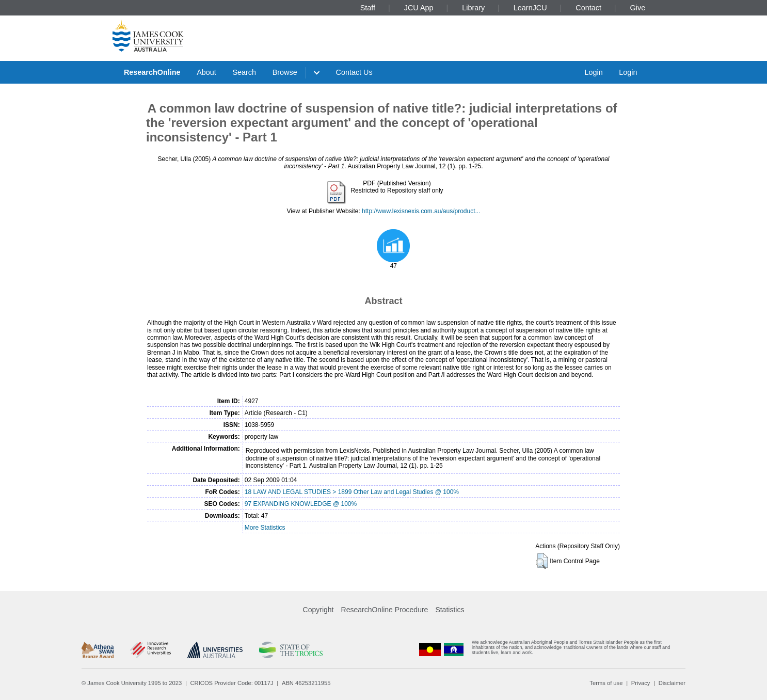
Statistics (450, 610)
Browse (285, 72)
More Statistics (265, 528)
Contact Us (354, 72)
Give (638, 8)
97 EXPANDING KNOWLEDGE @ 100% (301, 504)
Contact (588, 8)
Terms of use (606, 683)
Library (473, 8)
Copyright (318, 610)
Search (244, 72)
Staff (368, 8)
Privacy (641, 683)
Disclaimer (672, 683)
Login (593, 72)
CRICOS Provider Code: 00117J (232, 683)
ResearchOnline (152, 72)
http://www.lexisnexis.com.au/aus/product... (421, 211)
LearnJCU (530, 8)
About (206, 72)
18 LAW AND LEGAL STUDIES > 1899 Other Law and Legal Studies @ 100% (352, 492)
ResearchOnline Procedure (385, 610)
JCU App (419, 8)
